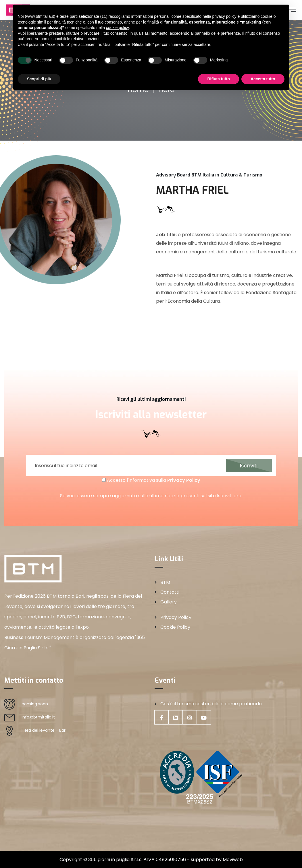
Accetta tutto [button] (263, 79)
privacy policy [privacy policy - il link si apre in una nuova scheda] (224, 16)
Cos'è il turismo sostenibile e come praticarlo (211, 704)
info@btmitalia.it (38, 717)
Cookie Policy (175, 627)
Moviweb (233, 860)
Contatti (170, 592)
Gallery (169, 602)
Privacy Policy (184, 480)
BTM (165, 582)
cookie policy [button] (117, 28)
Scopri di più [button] (39, 79)
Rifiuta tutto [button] (219, 79)
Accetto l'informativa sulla (151, 480)
